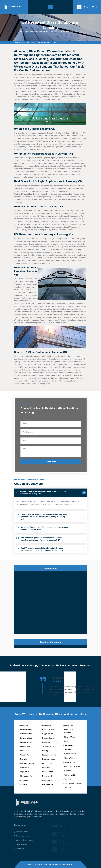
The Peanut (69, 750)
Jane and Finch (48, 746)
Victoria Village (70, 758)
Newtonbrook (47, 776)
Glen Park (24, 780)
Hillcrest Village (48, 730)
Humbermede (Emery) (51, 742)
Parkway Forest (48, 784)
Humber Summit (48, 738)
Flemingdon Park (27, 776)
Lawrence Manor (48, 759)
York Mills (68, 779)
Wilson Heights (70, 775)
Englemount (25, 772)
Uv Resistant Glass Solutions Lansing (42, 42)
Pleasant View (70, 737)
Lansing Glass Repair (51, 864)
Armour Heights (26, 730)
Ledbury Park (47, 763)
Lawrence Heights (49, 755)
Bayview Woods (26, 742)
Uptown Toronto (70, 754)
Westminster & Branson (73, 767)
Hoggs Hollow (47, 734)
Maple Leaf (46, 768)
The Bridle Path (70, 745)
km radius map (51, 602)
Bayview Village (26, 738)
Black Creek (25, 751)
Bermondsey (25, 746)
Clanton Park (25, 755)
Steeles (67, 741)
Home (16, 42)
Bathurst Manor (26, 734)
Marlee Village (48, 772)
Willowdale (68, 771)
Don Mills (24, 759)
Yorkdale (68, 788)
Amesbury (24, 725)
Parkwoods (68, 725)
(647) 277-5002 (90, 7)
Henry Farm (47, 725)
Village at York (70, 762)
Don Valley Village (27, 763)
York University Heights (73, 783)
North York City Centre (51, 780)
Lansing (23, 42)
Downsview (25, 768)
